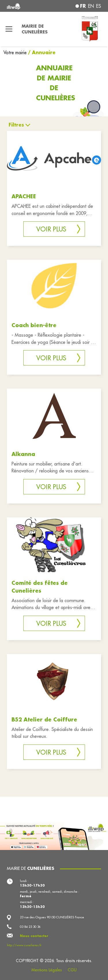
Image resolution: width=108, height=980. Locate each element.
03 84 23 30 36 (30, 927)
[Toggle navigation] (9, 29)
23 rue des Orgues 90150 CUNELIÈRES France (52, 917)
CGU (72, 970)
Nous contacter (34, 936)
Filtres (16, 125)
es (99, 6)
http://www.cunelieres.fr (24, 945)
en (91, 6)
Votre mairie (16, 52)
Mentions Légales (47, 970)
